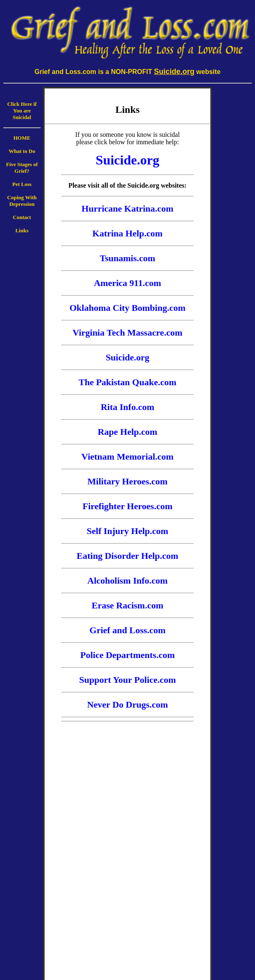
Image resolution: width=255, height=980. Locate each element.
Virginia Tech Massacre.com (128, 333)
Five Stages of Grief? (22, 168)
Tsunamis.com (127, 258)
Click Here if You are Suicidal (22, 111)
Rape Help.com (127, 432)
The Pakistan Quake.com (127, 382)
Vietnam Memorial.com (127, 457)
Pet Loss (22, 184)
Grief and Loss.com (128, 630)
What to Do (22, 151)
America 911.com (127, 283)
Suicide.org (128, 357)
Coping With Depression (22, 201)
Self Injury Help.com (127, 531)
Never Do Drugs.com (128, 705)
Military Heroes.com (128, 481)
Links (22, 230)
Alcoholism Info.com (127, 581)
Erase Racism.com (128, 605)
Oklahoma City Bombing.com (127, 308)
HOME (22, 138)
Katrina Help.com (128, 233)
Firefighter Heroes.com (127, 506)
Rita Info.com (128, 407)
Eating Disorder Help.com (128, 556)
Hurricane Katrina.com (127, 209)
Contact (22, 217)
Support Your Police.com (127, 680)
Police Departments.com (127, 655)
